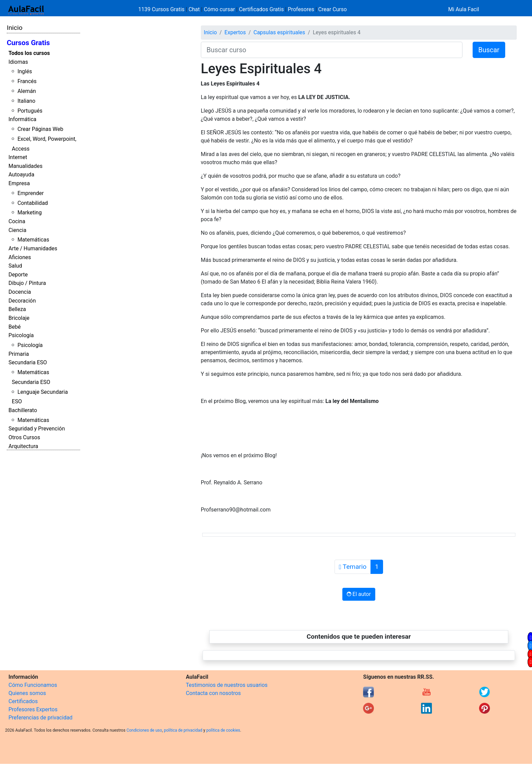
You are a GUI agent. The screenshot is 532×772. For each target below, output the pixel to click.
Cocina (17, 221)
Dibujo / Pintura (27, 283)
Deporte (18, 275)
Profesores (301, 9)
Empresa (19, 183)
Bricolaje (19, 318)
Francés (27, 81)
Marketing (29, 213)
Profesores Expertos (33, 709)
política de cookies (223, 730)
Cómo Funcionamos (33, 685)
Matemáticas (33, 240)
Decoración (22, 301)
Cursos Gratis (28, 43)
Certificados (23, 701)
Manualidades (25, 166)
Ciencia (17, 230)
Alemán (26, 91)
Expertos (235, 32)
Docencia (20, 292)
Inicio (15, 28)
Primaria (19, 354)
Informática (22, 119)
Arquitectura (23, 446)
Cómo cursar (220, 9)
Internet (18, 157)
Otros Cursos (24, 437)
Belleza (17, 309)
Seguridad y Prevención (37, 429)
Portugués (30, 111)
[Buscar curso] (332, 50)
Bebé (15, 327)
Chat (194, 9)
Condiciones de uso (144, 730)
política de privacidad (183, 730)
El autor (359, 594)
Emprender (31, 193)
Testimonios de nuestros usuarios (227, 685)
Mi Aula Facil (464, 9)
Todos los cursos (29, 53)
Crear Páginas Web (40, 129)
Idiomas (18, 62)
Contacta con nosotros (213, 693)
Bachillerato (23, 410)
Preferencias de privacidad (41, 718)
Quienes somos (27, 693)
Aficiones (20, 257)
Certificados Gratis (261, 9)
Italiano (26, 101)
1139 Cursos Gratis (162, 9)
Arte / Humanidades (33, 248)
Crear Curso (332, 9)
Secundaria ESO (28, 362)
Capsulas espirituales (279, 32)
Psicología (21, 335)
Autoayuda (21, 175)
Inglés (25, 71)
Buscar (489, 50)
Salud (15, 266)
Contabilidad (33, 203)
